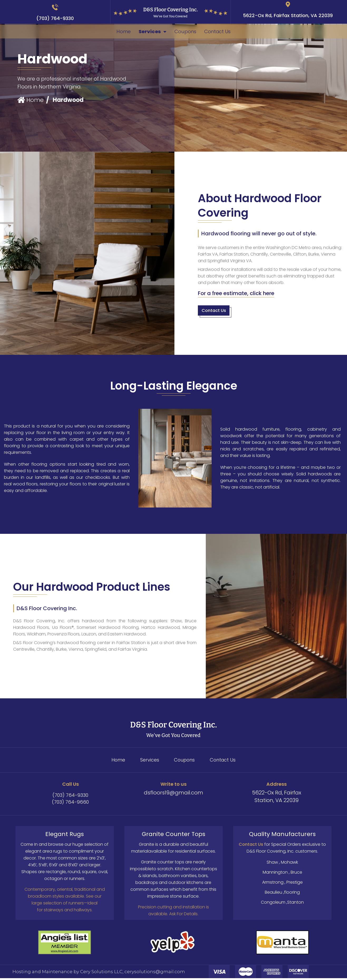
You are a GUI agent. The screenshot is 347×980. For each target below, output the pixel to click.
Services (150, 32)
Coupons (187, 32)
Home (116, 32)
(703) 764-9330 (55, 18)
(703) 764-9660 (70, 804)
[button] (236, 294)
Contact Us (224, 32)
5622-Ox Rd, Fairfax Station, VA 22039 (288, 16)
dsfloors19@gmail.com (173, 794)
